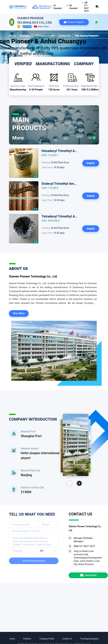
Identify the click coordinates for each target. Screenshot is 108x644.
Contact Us (65, 36)
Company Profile (45, 36)
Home (12, 36)
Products (26, 36)
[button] (74, 22)
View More (19, 313)
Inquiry (91, 163)
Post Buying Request (90, 639)
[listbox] (49, 551)
